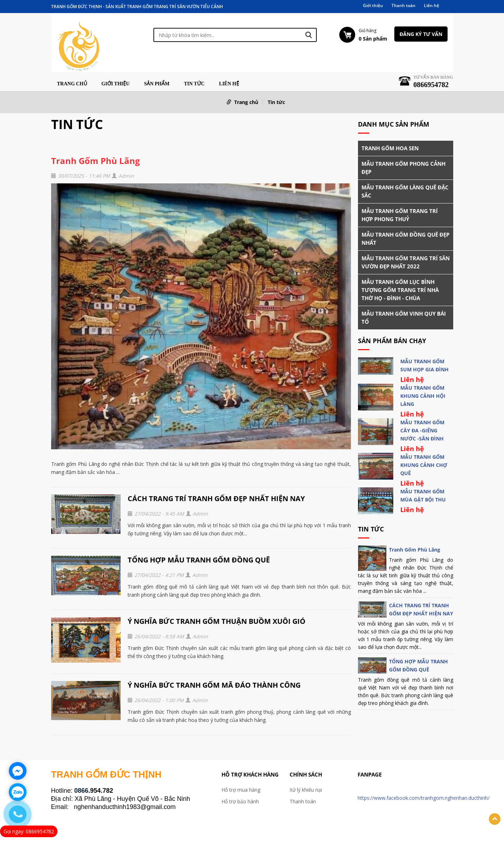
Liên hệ (432, 6)
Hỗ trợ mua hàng (241, 790)
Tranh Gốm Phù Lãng (96, 161)
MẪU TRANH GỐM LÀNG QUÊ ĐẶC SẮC (405, 191)
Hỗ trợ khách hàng (250, 774)
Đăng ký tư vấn (421, 34)
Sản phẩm (157, 84)
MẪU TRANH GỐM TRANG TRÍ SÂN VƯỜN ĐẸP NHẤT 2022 (406, 262)
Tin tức (194, 84)
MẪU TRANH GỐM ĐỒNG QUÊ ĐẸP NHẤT (405, 239)
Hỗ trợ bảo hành (240, 801)
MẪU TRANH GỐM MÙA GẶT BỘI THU (423, 495)
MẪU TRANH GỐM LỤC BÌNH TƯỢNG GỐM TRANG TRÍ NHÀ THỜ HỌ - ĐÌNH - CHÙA (400, 290)
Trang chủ (72, 84)
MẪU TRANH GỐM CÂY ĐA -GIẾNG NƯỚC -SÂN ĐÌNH (422, 430)
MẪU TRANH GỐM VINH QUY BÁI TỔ (404, 318)
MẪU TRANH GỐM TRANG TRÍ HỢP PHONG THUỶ (400, 215)
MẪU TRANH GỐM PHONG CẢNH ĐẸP (403, 168)
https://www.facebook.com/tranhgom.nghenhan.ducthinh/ (424, 798)
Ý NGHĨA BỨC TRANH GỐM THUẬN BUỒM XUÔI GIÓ (217, 621)
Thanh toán (403, 6)
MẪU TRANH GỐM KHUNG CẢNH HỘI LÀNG (423, 396)
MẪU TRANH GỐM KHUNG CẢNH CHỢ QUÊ (424, 465)
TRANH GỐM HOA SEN (390, 148)
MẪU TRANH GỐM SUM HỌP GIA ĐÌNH (424, 365)
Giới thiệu (373, 6)
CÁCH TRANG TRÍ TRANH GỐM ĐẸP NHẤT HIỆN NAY (216, 498)
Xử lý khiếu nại (306, 790)
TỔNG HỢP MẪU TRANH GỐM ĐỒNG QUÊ (199, 560)
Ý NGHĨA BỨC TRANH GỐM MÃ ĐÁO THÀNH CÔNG (214, 685)
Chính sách (306, 774)
